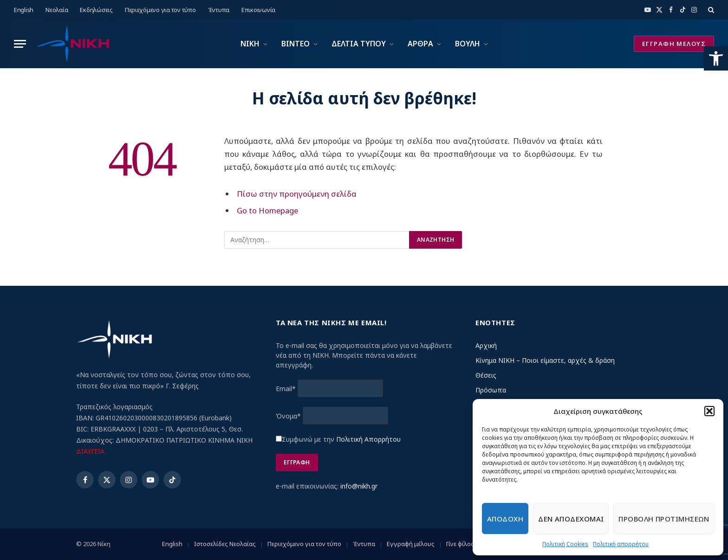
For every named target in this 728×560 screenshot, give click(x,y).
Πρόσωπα (491, 390)
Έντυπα (219, 10)
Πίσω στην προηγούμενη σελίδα (297, 194)
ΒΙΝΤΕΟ (296, 44)
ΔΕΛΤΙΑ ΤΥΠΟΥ (359, 44)
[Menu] (20, 44)
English (24, 10)
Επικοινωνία (258, 10)
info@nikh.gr (359, 486)
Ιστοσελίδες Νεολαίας (225, 544)
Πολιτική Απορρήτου (368, 439)
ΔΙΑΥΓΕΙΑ (90, 451)
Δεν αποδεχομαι (571, 519)
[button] (716, 58)
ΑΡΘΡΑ (420, 44)
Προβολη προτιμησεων (664, 519)
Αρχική (486, 345)
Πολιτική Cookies (565, 544)
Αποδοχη (505, 519)
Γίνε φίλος (460, 544)
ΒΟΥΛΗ (468, 44)
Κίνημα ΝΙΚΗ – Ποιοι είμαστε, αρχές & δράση (545, 360)
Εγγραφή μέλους (411, 544)
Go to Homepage (267, 210)
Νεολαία (57, 10)
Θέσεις (486, 375)
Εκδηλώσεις (96, 10)
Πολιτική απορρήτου (621, 544)
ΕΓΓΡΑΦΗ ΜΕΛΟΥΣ (674, 44)
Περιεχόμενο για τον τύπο (160, 10)
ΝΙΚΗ (250, 44)
